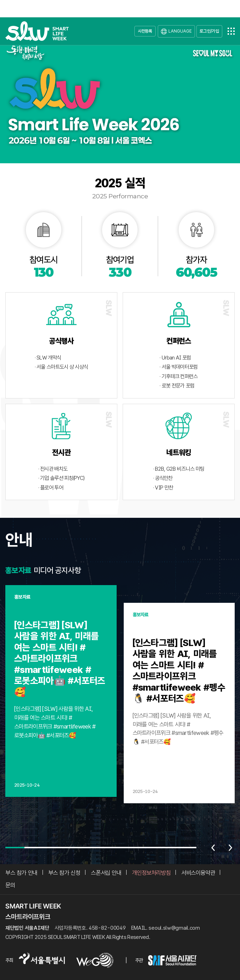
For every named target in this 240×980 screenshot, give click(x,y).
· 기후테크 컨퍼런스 (178, 376)
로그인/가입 (209, 31)
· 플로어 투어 (51, 488)
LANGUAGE (180, 31)
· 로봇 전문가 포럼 (177, 386)
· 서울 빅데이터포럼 (178, 367)
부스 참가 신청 (64, 873)
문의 (10, 885)
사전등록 (145, 31)
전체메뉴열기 (231, 31)
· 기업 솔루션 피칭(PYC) (62, 478)
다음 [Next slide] (230, 848)
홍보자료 (18, 570)
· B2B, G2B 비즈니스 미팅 (179, 469)
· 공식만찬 (163, 478)
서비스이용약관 (198, 873)
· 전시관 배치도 (53, 469)
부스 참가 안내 (21, 873)
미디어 (43, 570)
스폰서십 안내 (106, 873)
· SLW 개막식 (48, 358)
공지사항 (68, 570)
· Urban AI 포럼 (175, 358)
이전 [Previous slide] (213, 848)
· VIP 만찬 (163, 488)
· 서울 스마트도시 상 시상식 (62, 367)
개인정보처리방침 (151, 873)
